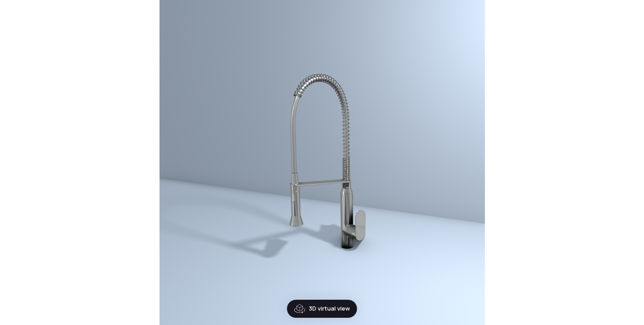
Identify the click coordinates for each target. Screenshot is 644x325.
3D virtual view (300, 309)
